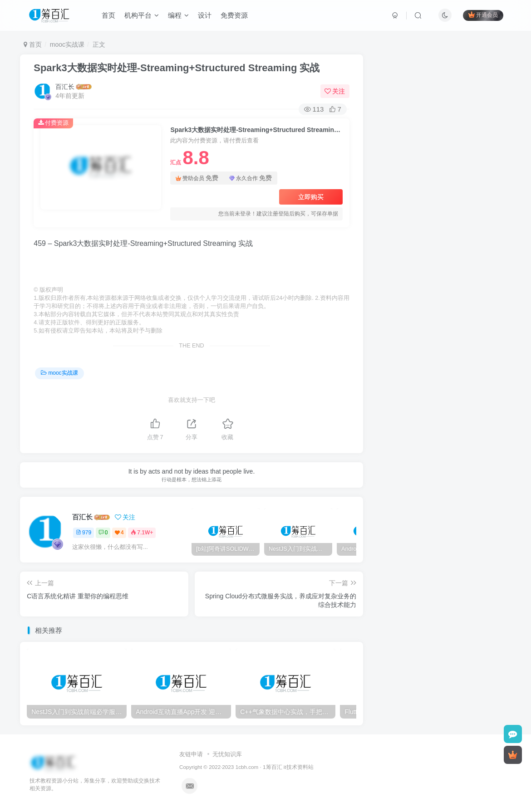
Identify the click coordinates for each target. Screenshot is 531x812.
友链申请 (191, 754)
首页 (108, 15)
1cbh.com (247, 767)
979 (84, 533)
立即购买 (311, 197)
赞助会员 (197, 178)
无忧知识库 (227, 754)
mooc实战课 (67, 44)
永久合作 (251, 178)
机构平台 (142, 15)
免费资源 (234, 15)
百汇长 (65, 87)
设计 (205, 15)
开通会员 (483, 15)
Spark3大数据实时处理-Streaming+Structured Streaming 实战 (177, 68)
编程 (178, 15)
